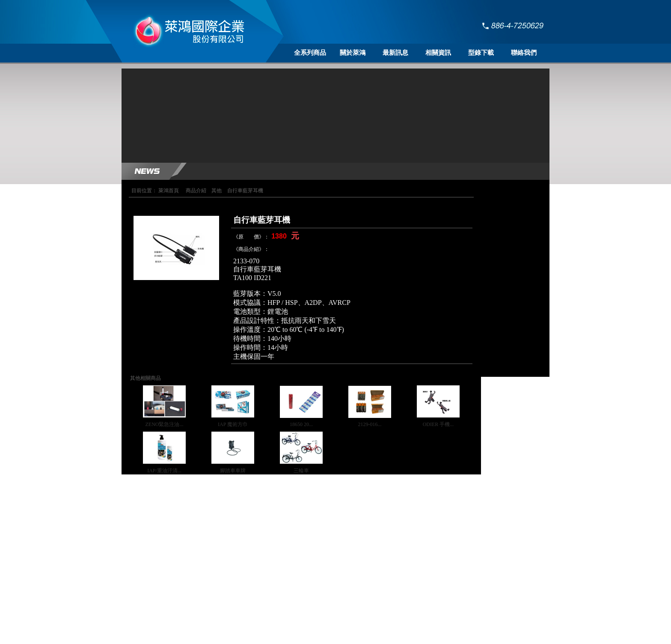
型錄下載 (481, 53)
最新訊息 (395, 53)
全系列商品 (310, 53)
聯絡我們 (524, 53)
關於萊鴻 (353, 53)
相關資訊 (438, 53)
